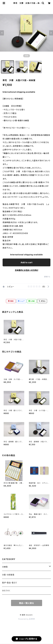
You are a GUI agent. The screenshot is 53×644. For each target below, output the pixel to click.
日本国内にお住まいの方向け (27, 270)
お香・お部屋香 (8, 575)
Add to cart (26, 262)
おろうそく (6, 591)
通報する (47, 277)
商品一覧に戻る (27, 603)
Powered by (27, 619)
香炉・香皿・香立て (10, 583)
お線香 (5, 567)
